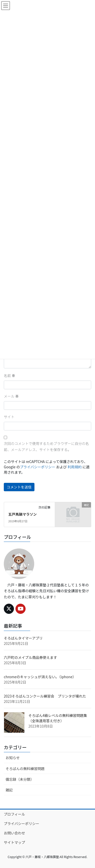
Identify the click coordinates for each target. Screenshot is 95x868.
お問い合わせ (14, 833)
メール (11, 396)
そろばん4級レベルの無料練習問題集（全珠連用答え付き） (58, 718)
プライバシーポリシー (37, 467)
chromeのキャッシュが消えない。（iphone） (40, 677)
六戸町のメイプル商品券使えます (30, 657)
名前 (9, 375)
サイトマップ (14, 842)
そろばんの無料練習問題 (25, 769)
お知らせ (13, 758)
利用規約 (74, 467)
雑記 (9, 790)
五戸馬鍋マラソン (23, 514)
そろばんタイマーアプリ (23, 638)
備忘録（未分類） (20, 779)
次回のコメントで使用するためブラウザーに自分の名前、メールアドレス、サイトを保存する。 (46, 446)
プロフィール (14, 814)
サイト (9, 417)
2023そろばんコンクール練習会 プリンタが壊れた (45, 696)
